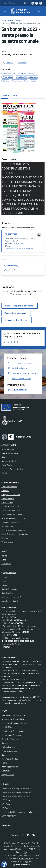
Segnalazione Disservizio (11, 735)
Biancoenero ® (25, 858)
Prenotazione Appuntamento (13, 731)
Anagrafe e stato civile (11, 495)
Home (4, 20)
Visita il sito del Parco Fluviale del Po (16, 796)
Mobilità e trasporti (9, 526)
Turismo (5, 538)
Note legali (6, 755)
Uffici (3, 457)
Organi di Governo (9, 449)
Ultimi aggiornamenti (10, 767)
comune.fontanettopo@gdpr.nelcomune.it (24, 700)
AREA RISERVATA (22, 864)
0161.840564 (11, 617)
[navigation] (5, 11)
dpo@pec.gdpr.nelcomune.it (16, 703)
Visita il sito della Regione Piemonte (16, 788)
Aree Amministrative (10, 453)
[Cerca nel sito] (39, 11)
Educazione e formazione (12, 514)
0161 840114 (19, 243)
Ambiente (5, 491)
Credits (4, 763)
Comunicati (6, 564)
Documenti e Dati (9, 461)
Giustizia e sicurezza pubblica (13, 518)
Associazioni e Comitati (11, 601)
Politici (4, 473)
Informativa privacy (9, 751)
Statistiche (6, 771)
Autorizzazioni (7, 502)
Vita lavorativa (7, 542)
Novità (11, 20)
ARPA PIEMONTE (9, 816)
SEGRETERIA (11, 234)
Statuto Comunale (9, 747)
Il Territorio (6, 585)
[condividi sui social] (7, 63)
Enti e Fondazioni (8, 465)
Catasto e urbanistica (10, 506)
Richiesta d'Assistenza (10, 739)
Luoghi (4, 581)
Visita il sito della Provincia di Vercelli (16, 792)
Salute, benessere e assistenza (14, 530)
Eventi (4, 577)
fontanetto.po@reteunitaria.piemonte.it (19, 248)
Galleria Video (7, 593)
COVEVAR (6, 808)
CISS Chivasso (7, 800)
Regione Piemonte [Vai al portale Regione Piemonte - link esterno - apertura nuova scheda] (9, 3)
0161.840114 (10, 614)
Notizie (18, 20)
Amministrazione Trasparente (13, 715)
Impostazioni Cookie (10, 759)
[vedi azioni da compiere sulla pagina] (20, 63)
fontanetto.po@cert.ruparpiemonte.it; (22, 626)
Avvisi (4, 560)
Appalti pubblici (8, 499)
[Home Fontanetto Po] (22, 11)
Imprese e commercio (10, 522)
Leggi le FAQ (7, 727)
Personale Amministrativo (12, 469)
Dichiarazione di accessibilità (13, 719)
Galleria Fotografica (9, 589)
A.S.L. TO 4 (6, 804)
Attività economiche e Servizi (13, 597)
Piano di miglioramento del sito (14, 723)
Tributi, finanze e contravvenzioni (15, 534)
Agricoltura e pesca (9, 487)
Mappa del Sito (8, 775)
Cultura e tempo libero (10, 510)
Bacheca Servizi (8, 743)
